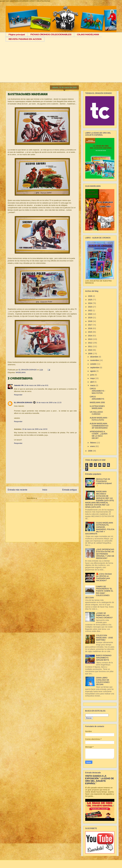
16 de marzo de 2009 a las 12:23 (49, 403)
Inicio (45, 490)
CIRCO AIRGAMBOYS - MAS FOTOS (97, 391)
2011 (90, 346)
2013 (90, 339)
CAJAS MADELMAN (88, 34)
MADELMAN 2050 (97, 402)
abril (92, 382)
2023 (90, 307)
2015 (90, 332)
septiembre (95, 368)
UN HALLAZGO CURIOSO (96, 413)
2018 (90, 321)
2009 (90, 354)
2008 (90, 451)
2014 (90, 336)
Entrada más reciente (18, 490)
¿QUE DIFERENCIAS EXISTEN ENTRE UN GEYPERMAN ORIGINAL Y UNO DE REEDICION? (105, 554)
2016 (90, 328)
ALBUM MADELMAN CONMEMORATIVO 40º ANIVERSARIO (99, 426)
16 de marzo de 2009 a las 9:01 (36, 385)
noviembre (95, 360)
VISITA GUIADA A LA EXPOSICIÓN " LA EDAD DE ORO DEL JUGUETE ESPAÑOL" (100, 780)
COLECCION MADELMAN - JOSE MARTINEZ (104, 638)
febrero (93, 443)
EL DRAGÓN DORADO (28, 370)
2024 (90, 303)
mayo (93, 378)
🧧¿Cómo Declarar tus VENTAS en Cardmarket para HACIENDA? (104, 577)
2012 (90, 343)
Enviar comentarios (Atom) (48, 498)
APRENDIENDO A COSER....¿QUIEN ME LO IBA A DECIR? (98, 435)
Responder (18, 395)
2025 (90, 300)
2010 (90, 350)
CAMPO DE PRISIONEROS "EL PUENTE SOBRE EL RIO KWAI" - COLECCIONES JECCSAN (99, 592)
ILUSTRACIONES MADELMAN (97, 407)
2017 (90, 325)
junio (92, 375)
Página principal (17, 34)
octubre (94, 364)
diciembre (95, 357)
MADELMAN (21, 372)
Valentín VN (19, 385)
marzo (93, 385)
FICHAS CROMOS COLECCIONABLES (51, 34)
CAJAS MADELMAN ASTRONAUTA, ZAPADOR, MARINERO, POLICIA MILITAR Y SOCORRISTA (100, 528)
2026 (90, 296)
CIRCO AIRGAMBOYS (97, 398)
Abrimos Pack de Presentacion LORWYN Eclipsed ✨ (104, 482)
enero (93, 446)
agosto (93, 371)
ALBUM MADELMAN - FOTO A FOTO (99, 419)
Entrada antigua (69, 490)
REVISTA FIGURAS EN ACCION (25, 39)
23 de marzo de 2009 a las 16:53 (35, 429)
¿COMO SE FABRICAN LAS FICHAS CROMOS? (104, 615)
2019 (90, 318)
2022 (90, 310)
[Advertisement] (61, 64)
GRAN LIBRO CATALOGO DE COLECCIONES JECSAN (103, 681)
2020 (90, 314)
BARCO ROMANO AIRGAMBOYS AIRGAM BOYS (104, 658)
